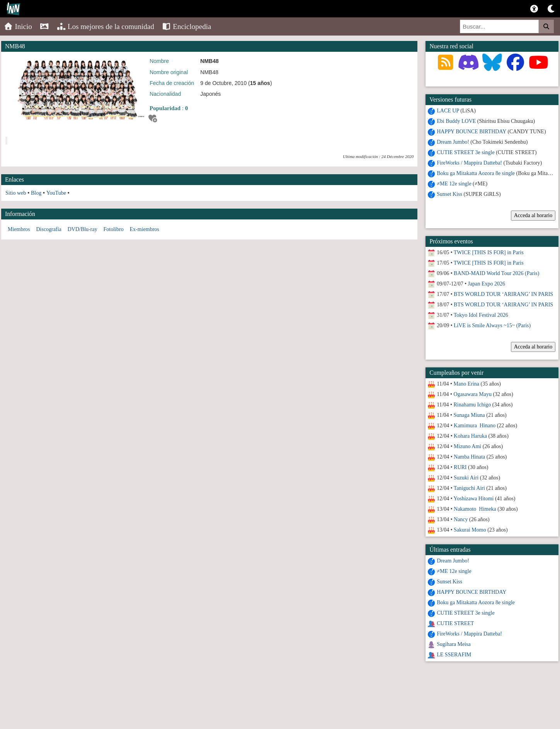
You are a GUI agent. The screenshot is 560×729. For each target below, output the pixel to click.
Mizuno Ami (467, 446)
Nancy (461, 519)
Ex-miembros (145, 229)
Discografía (49, 229)
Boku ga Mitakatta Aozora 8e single (476, 173)
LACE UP (448, 111)
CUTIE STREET (455, 623)
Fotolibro (114, 229)
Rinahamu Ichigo (472, 405)
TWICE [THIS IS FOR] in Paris (489, 252)
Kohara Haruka (470, 436)
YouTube (56, 193)
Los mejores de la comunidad (106, 26)
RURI (460, 467)
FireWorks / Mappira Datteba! (469, 163)
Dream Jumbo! (453, 142)
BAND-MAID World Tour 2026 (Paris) (496, 273)
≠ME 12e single (454, 184)
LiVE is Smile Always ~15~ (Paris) (492, 325)
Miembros (19, 229)
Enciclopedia (187, 26)
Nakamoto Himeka (475, 509)
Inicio (18, 26)
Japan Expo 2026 (487, 284)
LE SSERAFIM (454, 655)
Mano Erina (466, 384)
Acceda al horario (533, 215)
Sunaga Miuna (469, 415)
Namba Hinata (469, 457)
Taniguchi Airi (469, 488)
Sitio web (16, 193)
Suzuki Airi (466, 478)
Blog (36, 193)
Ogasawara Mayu (473, 394)
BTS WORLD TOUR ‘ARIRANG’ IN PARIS (503, 294)
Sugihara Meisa (454, 644)
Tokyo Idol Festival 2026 (481, 315)
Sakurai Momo (470, 530)
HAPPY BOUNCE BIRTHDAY (471, 132)
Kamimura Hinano (475, 426)
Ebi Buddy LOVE (456, 121)
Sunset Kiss (449, 194)
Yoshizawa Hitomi (474, 499)
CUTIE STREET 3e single (466, 152)
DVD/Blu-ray (83, 229)
